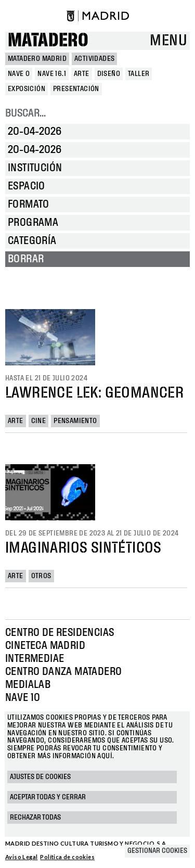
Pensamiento (75, 421)
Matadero (48, 41)
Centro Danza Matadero (63, 672)
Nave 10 (23, 698)
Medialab (28, 685)
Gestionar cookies (157, 851)
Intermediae (35, 659)
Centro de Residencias (60, 633)
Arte (16, 421)
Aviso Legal (21, 857)
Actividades (94, 59)
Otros (41, 576)
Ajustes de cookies (40, 777)
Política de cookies (67, 857)
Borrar (26, 259)
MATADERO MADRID (37, 59)
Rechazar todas (35, 818)
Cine (39, 421)
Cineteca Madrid (45, 646)
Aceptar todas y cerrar (48, 797)
